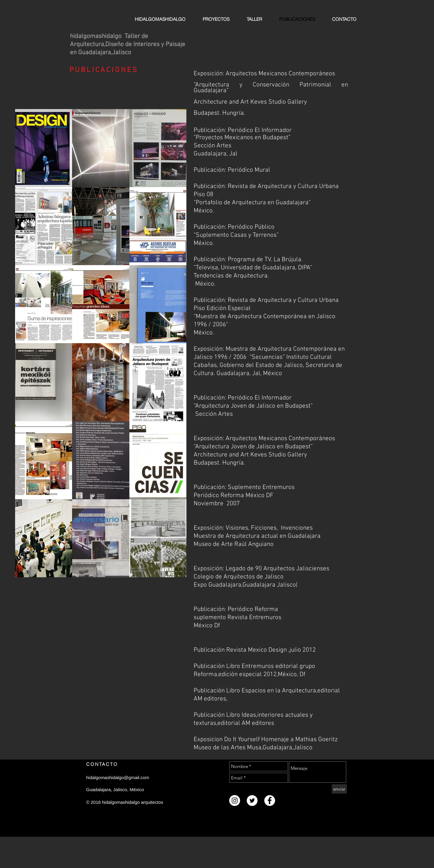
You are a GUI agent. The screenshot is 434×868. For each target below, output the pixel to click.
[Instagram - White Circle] (235, 801)
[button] (44, 148)
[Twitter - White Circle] (252, 801)
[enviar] (339, 789)
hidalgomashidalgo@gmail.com (118, 777)
